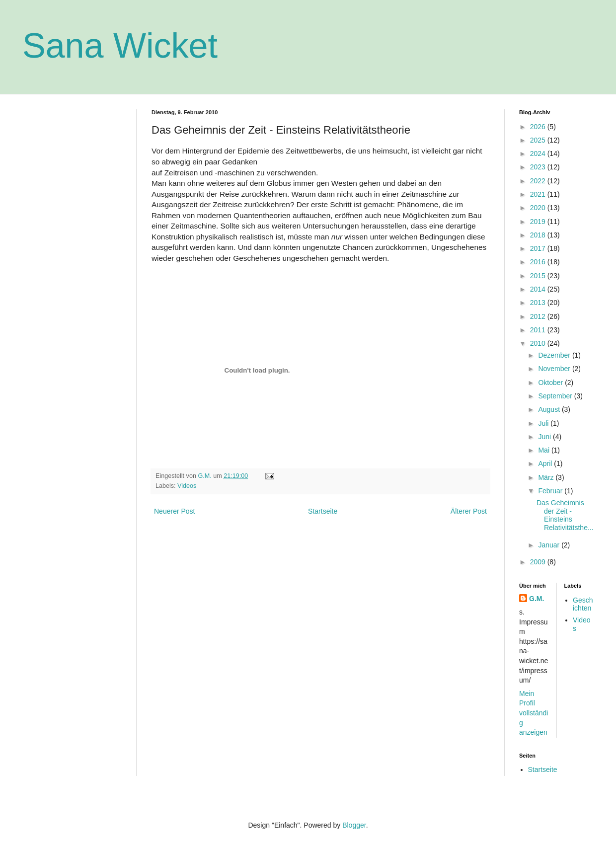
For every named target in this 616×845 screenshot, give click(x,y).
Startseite (323, 511)
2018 (539, 235)
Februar (551, 491)
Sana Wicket (120, 46)
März (547, 477)
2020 (539, 208)
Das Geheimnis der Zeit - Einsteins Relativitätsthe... (565, 515)
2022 (539, 181)
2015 (539, 276)
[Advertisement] (72, 159)
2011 (539, 330)
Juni (545, 437)
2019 (539, 222)
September (556, 396)
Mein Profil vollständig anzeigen (534, 713)
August (550, 409)
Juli (544, 423)
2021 (539, 194)
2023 (539, 167)
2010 (539, 343)
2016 (539, 262)
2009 (539, 562)
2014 (539, 289)
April (546, 463)
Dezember (555, 355)
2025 (539, 140)
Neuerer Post (174, 511)
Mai (544, 450)
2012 (539, 316)
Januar (550, 545)
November (555, 369)
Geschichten (583, 604)
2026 (539, 127)
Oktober (551, 383)
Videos (187, 486)
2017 (539, 248)
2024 (539, 154)
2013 (539, 303)
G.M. (537, 599)
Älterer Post (469, 511)
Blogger (354, 825)
